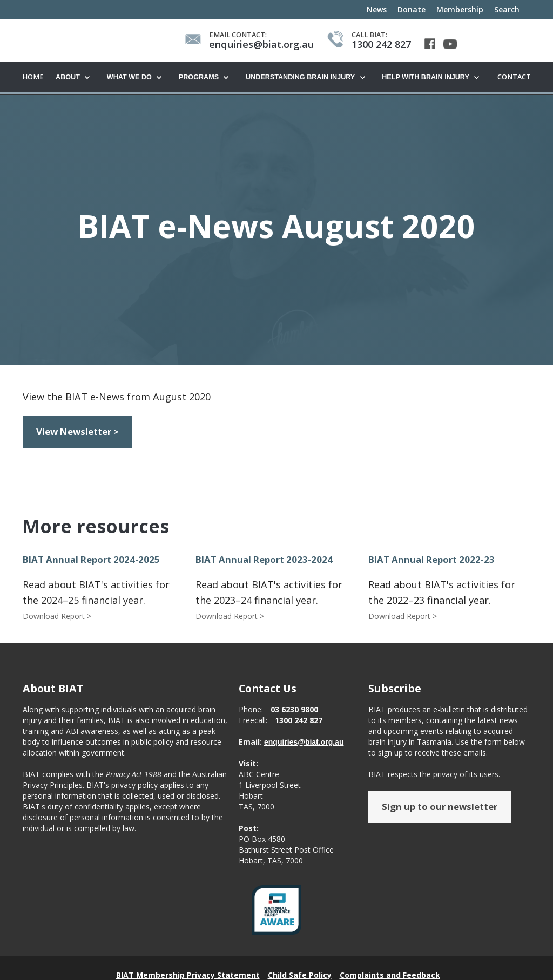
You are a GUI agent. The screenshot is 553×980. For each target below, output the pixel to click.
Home (33, 77)
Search (507, 9)
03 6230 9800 (294, 710)
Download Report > (57, 617)
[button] (76, 78)
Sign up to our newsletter (440, 807)
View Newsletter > (77, 432)
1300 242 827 (299, 721)
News (377, 9)
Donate (412, 9)
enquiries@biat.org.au (304, 743)
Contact (514, 77)
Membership (460, 9)
